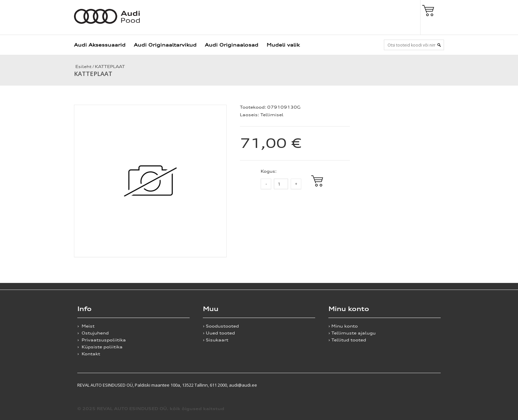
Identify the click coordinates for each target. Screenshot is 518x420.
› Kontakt (89, 354)
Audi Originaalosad (232, 45)
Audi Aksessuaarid (100, 45)
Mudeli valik (283, 45)
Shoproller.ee (429, 385)
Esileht (83, 67)
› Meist (86, 326)
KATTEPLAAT (110, 67)
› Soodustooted (221, 326)
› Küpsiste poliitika (100, 347)
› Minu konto (343, 326)
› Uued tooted (219, 333)
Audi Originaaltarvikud (165, 45)
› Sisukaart (216, 340)
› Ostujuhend (93, 333)
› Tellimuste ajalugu (352, 333)
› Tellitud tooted (347, 340)
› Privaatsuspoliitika (102, 340)
